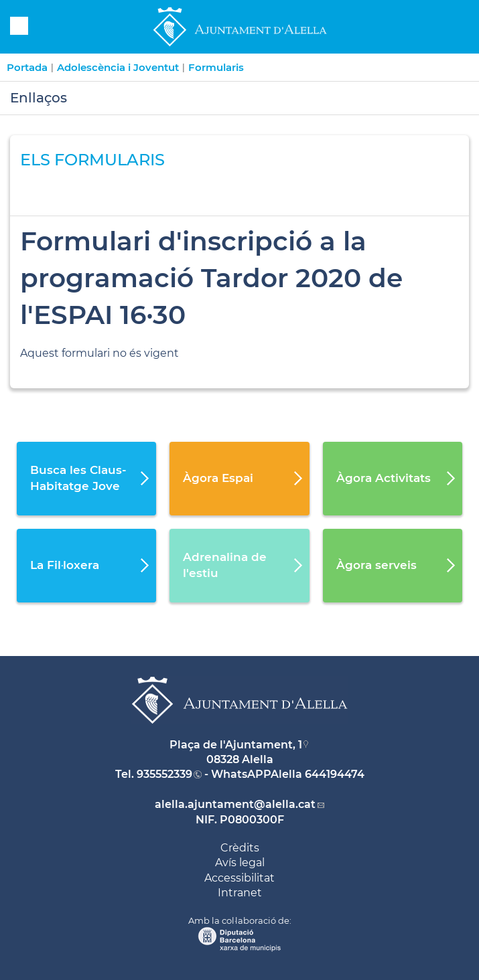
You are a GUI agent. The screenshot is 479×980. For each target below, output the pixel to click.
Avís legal (240, 863)
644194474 (335, 774)
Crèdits (240, 848)
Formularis (216, 67)
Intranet (240, 893)
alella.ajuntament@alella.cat (235, 804)
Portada (27, 67)
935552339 (164, 774)
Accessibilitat (240, 878)
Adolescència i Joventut (118, 67)
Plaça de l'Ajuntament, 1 (236, 745)
